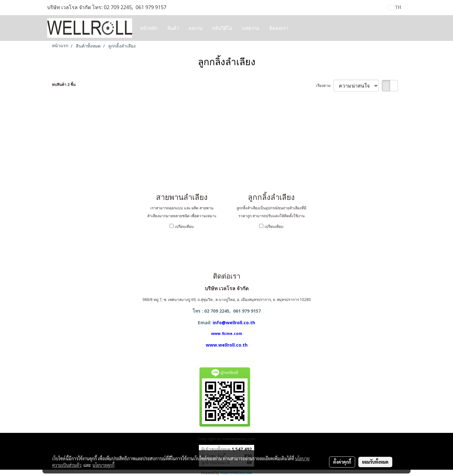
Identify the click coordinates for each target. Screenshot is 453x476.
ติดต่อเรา (279, 28)
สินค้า (173, 28)
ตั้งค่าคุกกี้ (342, 462)
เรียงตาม (325, 85)
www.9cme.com (227, 334)
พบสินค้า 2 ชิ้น (64, 85)
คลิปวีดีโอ (222, 28)
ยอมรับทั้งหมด (375, 462)
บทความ (251, 28)
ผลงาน (196, 28)
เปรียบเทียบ (184, 227)
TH (395, 7)
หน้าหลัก (149, 28)
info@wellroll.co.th (234, 323)
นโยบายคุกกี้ (103, 465)
